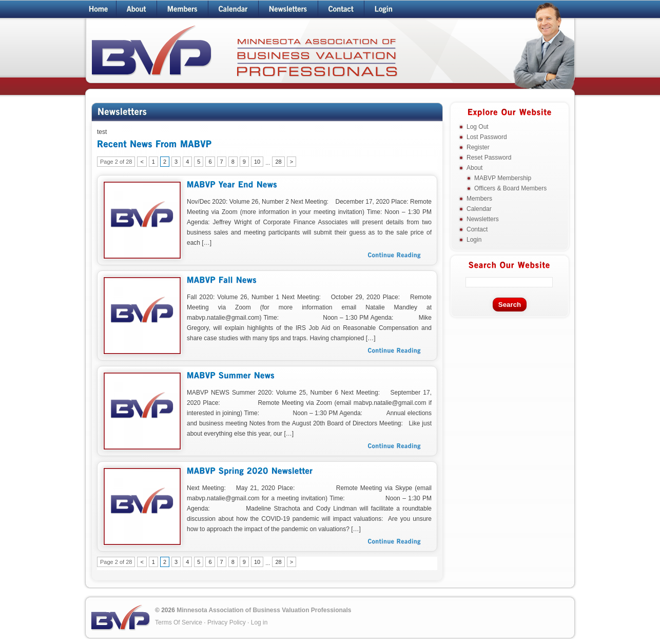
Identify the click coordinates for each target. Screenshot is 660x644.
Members (479, 199)
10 (257, 162)
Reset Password (489, 158)
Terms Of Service (179, 622)
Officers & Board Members (510, 188)
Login (474, 240)
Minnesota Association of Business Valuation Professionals (264, 610)
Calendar (479, 209)
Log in (259, 622)
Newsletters (483, 219)
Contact (477, 229)
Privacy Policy (227, 622)
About (474, 168)
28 (278, 162)
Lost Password (487, 137)
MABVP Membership (503, 178)
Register (478, 147)
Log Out (478, 127)
